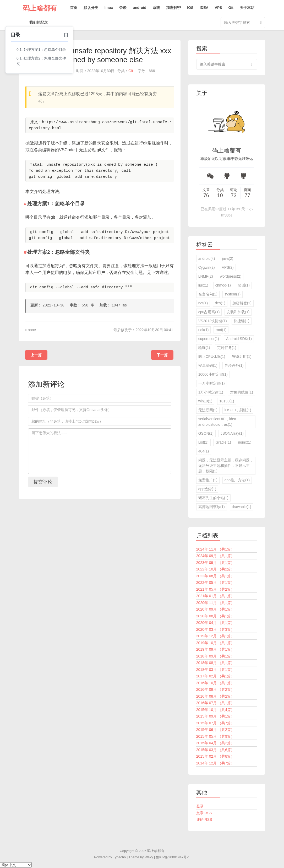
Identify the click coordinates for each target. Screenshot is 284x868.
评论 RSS (204, 820)
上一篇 (36, 355)
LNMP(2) (206, 276)
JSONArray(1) (232, 433)
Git (231, 8)
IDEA (204, 8)
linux (109, 8)
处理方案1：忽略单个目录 (45, 50)
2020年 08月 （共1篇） (215, 616)
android (140, 8)
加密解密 (173, 8)
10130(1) (227, 401)
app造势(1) (207, 489)
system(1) (233, 294)
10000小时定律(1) (213, 374)
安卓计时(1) (242, 357)
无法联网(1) (208, 410)
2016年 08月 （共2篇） (215, 696)
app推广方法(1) (237, 480)
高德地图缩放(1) (212, 507)
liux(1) (203, 285)
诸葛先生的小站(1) (213, 498)
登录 (200, 806)
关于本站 (247, 8)
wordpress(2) (231, 276)
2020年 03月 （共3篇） (215, 629)
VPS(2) (228, 267)
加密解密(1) (242, 303)
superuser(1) (209, 339)
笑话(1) (244, 285)
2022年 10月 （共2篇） (215, 569)
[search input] (227, 64)
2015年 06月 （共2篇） (215, 730)
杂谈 (123, 8)
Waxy (149, 857)
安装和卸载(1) (238, 312)
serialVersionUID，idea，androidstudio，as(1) (219, 422)
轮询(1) (204, 348)
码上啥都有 (40, 8)
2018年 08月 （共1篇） (215, 663)
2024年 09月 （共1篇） (215, 556)
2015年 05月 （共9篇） (215, 736)
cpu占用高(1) (209, 312)
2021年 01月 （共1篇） (215, 596)
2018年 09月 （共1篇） (215, 656)
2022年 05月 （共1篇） (215, 583)
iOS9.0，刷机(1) (238, 410)
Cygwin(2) (207, 267)
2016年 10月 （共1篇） (215, 683)
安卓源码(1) (208, 365)
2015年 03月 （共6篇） (215, 750)
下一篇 (162, 355)
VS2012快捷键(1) (213, 321)
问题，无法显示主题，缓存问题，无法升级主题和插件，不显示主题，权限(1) (226, 466)
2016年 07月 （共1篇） (215, 703)
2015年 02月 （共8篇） (215, 756)
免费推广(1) (208, 480)
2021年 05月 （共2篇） (215, 589)
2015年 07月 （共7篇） (215, 723)
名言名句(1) (208, 294)
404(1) (204, 451)
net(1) (203, 303)
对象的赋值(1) (241, 392)
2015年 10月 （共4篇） (215, 710)
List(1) (203, 442)
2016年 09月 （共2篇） (215, 689)
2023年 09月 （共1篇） (215, 563)
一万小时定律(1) (212, 383)
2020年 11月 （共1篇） (215, 603)
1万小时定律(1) (211, 392)
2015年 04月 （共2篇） (215, 743)
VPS (219, 8)
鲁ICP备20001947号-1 (173, 857)
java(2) (228, 258)
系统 (156, 8)
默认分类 (91, 8)
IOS (190, 8)
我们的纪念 (39, 22)
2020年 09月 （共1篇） (215, 609)
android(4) (207, 258)
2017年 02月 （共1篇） (215, 676)
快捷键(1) (241, 321)
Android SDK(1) (239, 339)
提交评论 (43, 482)
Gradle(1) (223, 442)
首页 (74, 8)
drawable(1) (242, 507)
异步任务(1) (234, 365)
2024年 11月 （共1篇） (215, 549)
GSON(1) (206, 433)
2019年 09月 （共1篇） (215, 649)
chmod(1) (223, 285)
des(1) (220, 303)
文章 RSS (204, 813)
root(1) (221, 330)
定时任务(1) (227, 348)
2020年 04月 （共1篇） (215, 623)
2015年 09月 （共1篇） (215, 716)
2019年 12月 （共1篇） (215, 636)
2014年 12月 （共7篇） (215, 763)
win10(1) (205, 401)
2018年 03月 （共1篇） (215, 670)
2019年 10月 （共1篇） (215, 643)
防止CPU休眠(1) (212, 357)
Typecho (119, 857)
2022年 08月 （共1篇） (215, 576)
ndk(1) (204, 330)
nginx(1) (245, 442)
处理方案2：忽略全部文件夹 (41, 61)
